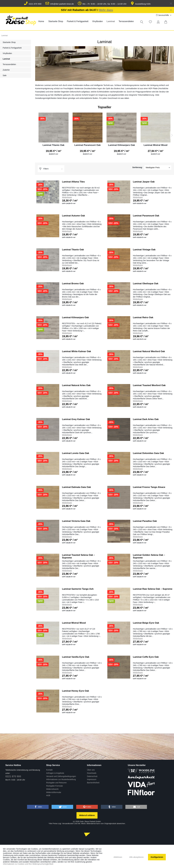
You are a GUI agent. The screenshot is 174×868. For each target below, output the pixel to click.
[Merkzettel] (150, 22)
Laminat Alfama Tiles (73, 182)
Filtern (44, 169)
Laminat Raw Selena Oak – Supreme (153, 589)
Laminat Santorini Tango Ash (78, 589)
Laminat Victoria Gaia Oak (76, 521)
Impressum (92, 779)
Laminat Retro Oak (143, 317)
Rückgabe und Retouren (56, 783)
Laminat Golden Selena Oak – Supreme (149, 556)
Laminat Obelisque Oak (146, 284)
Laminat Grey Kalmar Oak (76, 419)
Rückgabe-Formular (55, 786)
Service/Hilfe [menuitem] (163, 15)
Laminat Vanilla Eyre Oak (76, 657)
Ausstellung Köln (141, 4)
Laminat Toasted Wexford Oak (149, 385)
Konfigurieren (157, 857)
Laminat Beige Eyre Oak (146, 623)
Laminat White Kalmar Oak (76, 351)
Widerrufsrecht (52, 789)
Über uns (91, 770)
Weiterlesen (67, 197)
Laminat (6, 59)
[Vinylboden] (97, 21)
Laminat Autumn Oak (73, 216)
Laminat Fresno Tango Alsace (149, 487)
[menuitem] (41, 21)
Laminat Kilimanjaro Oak (122, 145)
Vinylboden (7, 53)
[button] (38, 807)
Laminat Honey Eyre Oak (75, 691)
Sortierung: (137, 167)
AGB (48, 795)
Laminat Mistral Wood (156, 145)
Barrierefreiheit (93, 783)
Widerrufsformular (54, 792)
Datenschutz (92, 776)
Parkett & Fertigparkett (12, 48)
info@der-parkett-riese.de (60, 4)
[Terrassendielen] (126, 21)
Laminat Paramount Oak (88, 145)
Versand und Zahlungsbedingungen (61, 776)
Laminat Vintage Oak (144, 250)
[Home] (41, 21)
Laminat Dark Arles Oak (146, 419)
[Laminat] (111, 21)
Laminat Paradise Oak (145, 521)
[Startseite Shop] (56, 21)
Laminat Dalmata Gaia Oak (76, 487)
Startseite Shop (9, 42)
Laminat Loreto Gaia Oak (75, 453)
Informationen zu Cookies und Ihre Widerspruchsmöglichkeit (28, 864)
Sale (5, 75)
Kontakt (49, 770)
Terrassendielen (9, 64)
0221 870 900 (33, 4)
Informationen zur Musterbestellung (61, 779)
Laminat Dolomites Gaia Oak (148, 453)
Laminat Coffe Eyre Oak (146, 657)
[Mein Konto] (159, 22)
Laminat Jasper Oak (144, 182)
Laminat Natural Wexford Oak (149, 351)
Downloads (92, 773)
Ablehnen (118, 857)
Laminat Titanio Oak (53, 145)
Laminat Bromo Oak (73, 284)
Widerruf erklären (87, 815)
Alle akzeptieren (136, 857)
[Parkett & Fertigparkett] (78, 21)
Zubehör (6, 70)
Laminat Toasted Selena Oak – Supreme (78, 556)
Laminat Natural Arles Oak (76, 385)
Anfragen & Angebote (55, 773)
